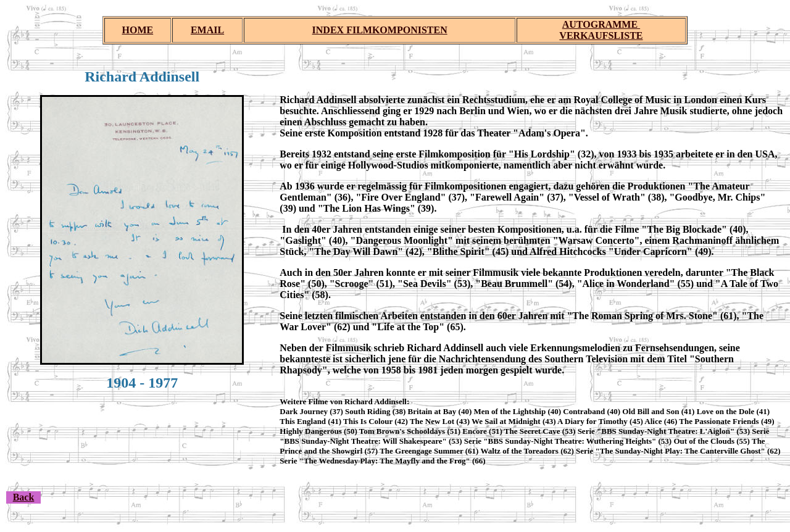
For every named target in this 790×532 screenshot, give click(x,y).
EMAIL (207, 30)
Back (24, 497)
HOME (138, 30)
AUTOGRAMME (601, 24)
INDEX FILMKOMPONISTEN (380, 30)
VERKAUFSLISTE (601, 35)
